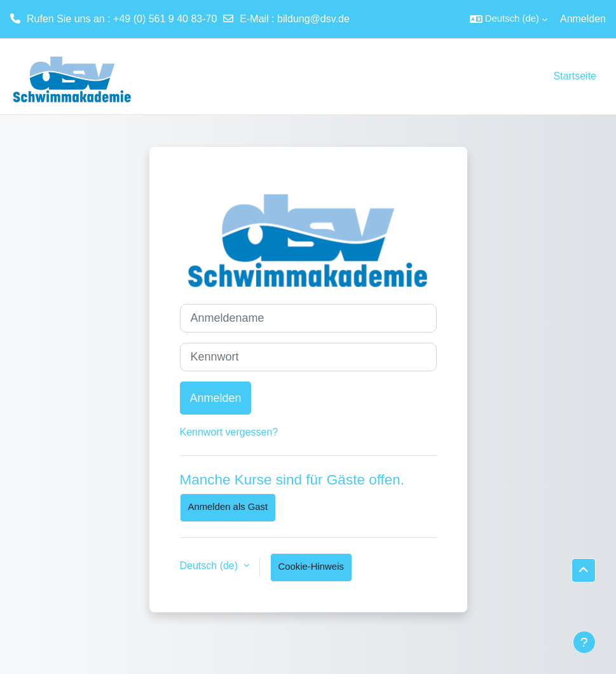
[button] (509, 19)
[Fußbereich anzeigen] (584, 642)
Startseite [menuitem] (575, 76)
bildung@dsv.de (313, 19)
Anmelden (583, 19)
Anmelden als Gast (228, 507)
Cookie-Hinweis (311, 567)
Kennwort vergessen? (229, 432)
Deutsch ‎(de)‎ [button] (210, 566)
